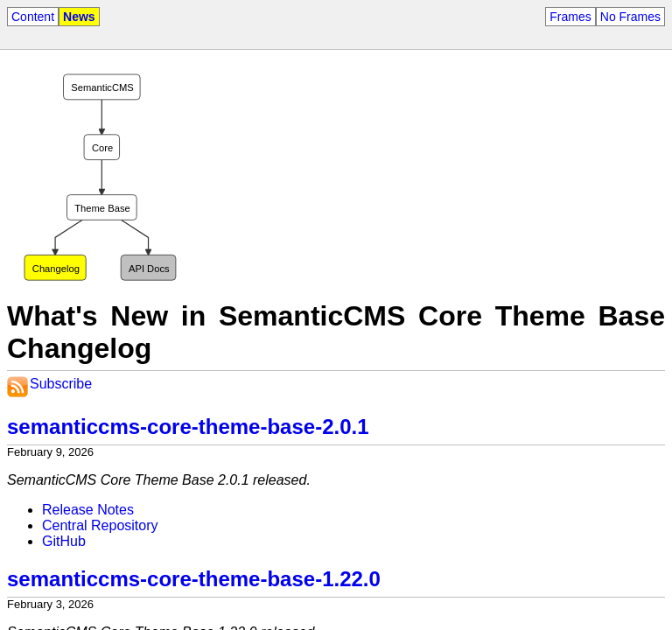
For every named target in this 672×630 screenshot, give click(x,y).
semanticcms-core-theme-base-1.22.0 (194, 579)
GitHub (64, 541)
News (79, 17)
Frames (570, 17)
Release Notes (88, 510)
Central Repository (100, 525)
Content (33, 17)
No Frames (630, 17)
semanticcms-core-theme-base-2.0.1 (188, 427)
